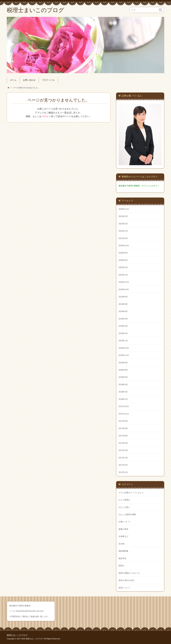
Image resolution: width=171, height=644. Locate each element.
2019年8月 (123, 304)
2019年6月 (123, 311)
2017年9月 (123, 421)
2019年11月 (124, 282)
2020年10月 (124, 246)
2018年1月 (123, 399)
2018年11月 (124, 355)
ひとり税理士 (124, 500)
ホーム (13, 80)
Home (45, 116)
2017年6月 (123, 436)
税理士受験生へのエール (129, 573)
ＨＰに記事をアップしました (131, 493)
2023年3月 (123, 224)
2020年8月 (123, 260)
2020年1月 (123, 275)
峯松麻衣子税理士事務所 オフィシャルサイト (139, 186)
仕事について (124, 522)
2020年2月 (123, 267)
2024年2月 (123, 216)
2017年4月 (123, 450)
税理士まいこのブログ (17, 635)
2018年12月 (124, 348)
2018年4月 (123, 385)
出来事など (123, 536)
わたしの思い (124, 507)
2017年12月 (124, 406)
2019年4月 (123, 319)
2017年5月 (123, 443)
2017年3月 (123, 458)
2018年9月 (123, 363)
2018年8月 (123, 370)
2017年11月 (124, 414)
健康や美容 (123, 529)
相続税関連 (123, 551)
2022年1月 (123, 231)
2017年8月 (123, 428)
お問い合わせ (29, 80)
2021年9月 (123, 238)
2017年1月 (123, 472)
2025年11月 (124, 209)
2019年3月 (123, 326)
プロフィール (48, 80)
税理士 (122, 566)
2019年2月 (123, 333)
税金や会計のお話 (126, 580)
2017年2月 (123, 465)
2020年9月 (123, 253)
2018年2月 (123, 392)
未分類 (122, 544)
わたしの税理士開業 (127, 515)
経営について (124, 588)
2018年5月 (123, 377)
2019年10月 (124, 290)
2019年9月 (123, 297)
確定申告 (122, 558)
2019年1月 (123, 341)
